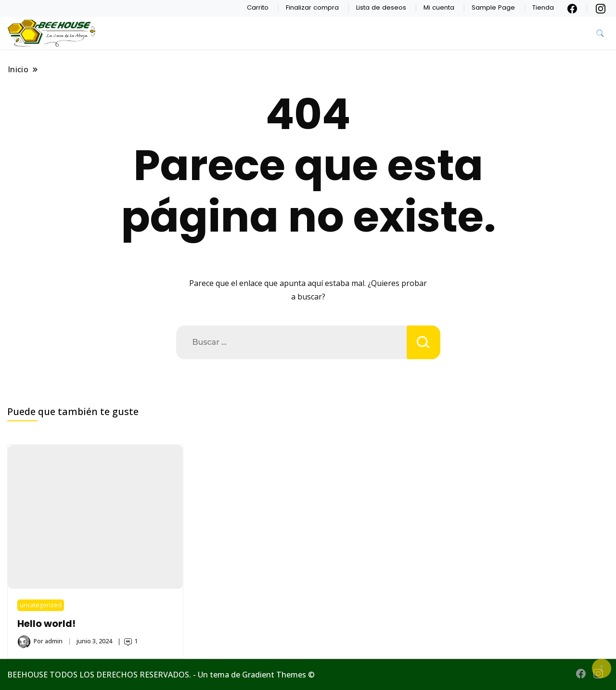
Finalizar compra (312, 7)
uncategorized (41, 605)
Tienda (543, 7)
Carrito (258, 7)
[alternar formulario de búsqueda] (600, 33)
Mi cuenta (439, 7)
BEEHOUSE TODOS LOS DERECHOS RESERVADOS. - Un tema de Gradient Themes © (161, 675)
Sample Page (493, 7)
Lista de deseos (381, 7)
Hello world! (46, 624)
